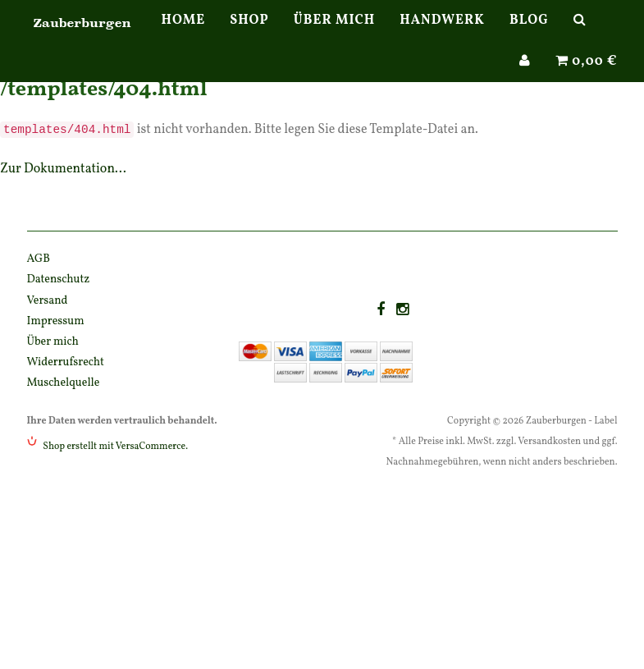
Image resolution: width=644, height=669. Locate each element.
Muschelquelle (64, 383)
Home (184, 37)
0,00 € (587, 78)
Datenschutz (59, 280)
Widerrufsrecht (66, 362)
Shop (249, 37)
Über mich (334, 37)
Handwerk (442, 37)
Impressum (56, 321)
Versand (48, 301)
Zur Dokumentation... (63, 169)
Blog (529, 37)
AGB (39, 259)
